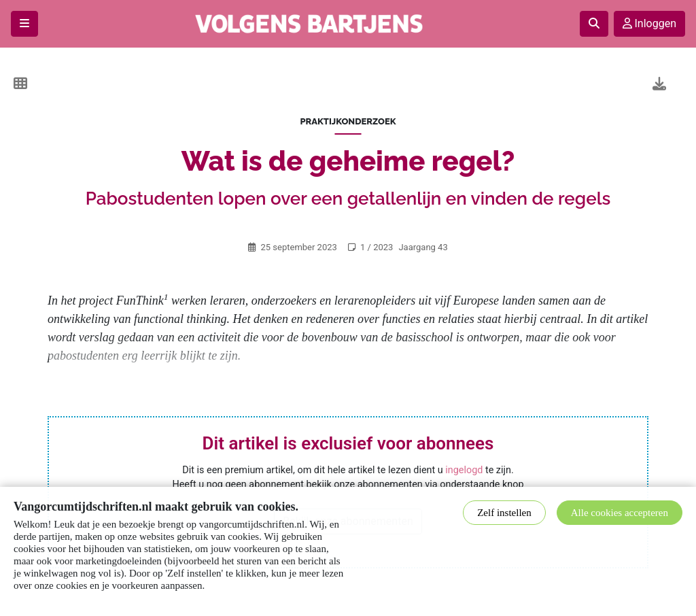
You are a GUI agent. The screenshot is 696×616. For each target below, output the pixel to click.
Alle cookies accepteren (620, 513)
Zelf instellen (504, 513)
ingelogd (464, 470)
